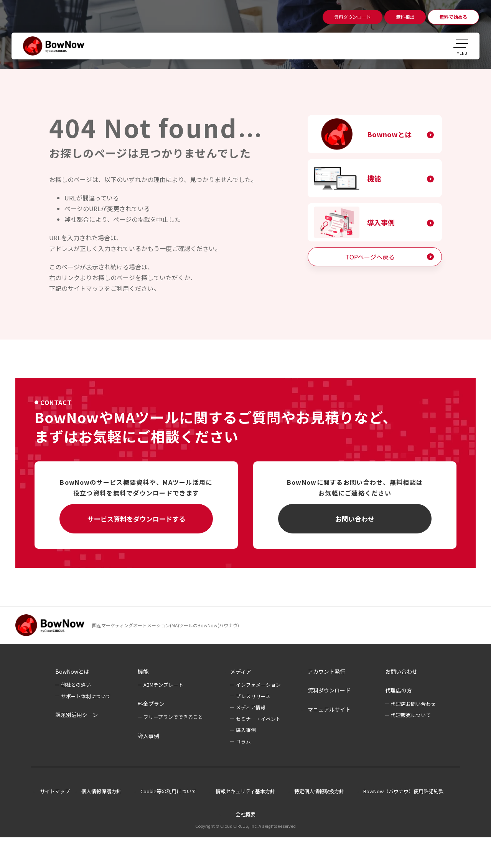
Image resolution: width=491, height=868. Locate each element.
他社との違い (76, 685)
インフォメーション (258, 685)
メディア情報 (251, 707)
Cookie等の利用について (168, 791)
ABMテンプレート (163, 685)
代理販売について (411, 715)
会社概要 (245, 814)
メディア (241, 671)
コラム (243, 741)
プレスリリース (253, 696)
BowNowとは (72, 671)
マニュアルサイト (329, 709)
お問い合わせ (355, 519)
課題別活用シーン (77, 715)
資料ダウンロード (329, 690)
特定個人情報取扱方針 (319, 791)
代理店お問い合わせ (413, 704)
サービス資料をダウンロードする (136, 519)
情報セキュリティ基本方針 (245, 791)
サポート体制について (86, 696)
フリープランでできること (173, 717)
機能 (374, 178)
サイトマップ (55, 791)
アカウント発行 (326, 671)
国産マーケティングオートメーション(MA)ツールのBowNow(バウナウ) (166, 625)
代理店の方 (399, 690)
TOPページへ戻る (370, 257)
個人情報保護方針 (101, 791)
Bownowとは (389, 134)
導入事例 (381, 222)
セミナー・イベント (258, 719)
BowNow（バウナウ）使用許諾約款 (403, 791)
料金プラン (151, 704)
